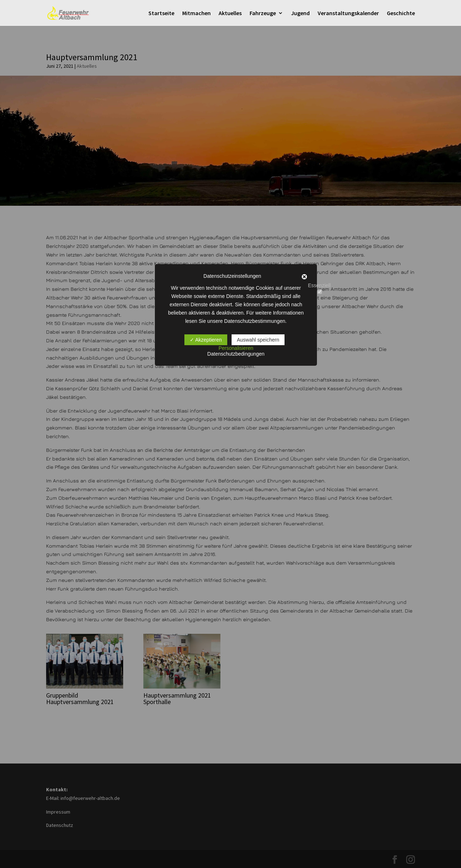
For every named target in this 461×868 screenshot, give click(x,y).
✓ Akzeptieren (206, 340)
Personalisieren (236, 348)
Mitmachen (196, 14)
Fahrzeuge (263, 14)
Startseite (161, 14)
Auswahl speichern (258, 340)
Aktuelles (230, 14)
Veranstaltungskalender (348, 14)
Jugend (300, 14)
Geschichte (401, 14)
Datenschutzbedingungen (236, 354)
